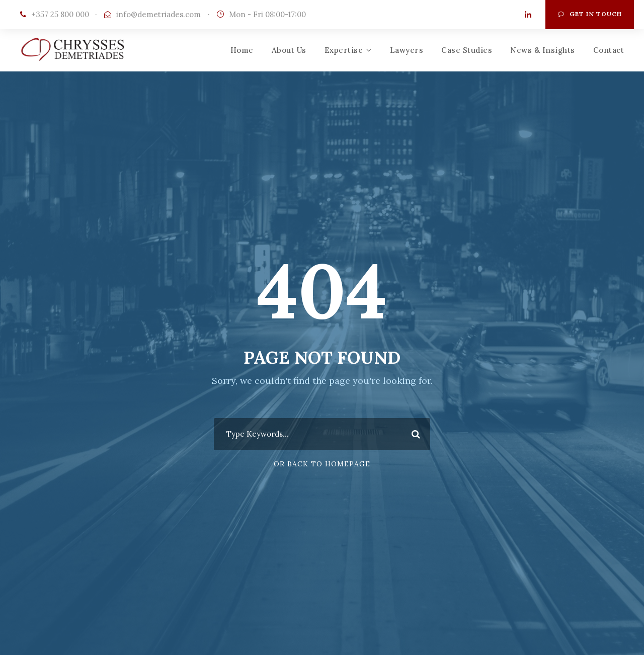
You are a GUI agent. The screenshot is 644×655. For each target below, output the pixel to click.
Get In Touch (590, 14)
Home (242, 50)
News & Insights (543, 50)
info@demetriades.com (158, 14)
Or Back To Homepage (322, 464)
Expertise (344, 50)
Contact (609, 50)
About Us (289, 50)
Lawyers (407, 50)
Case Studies (467, 50)
